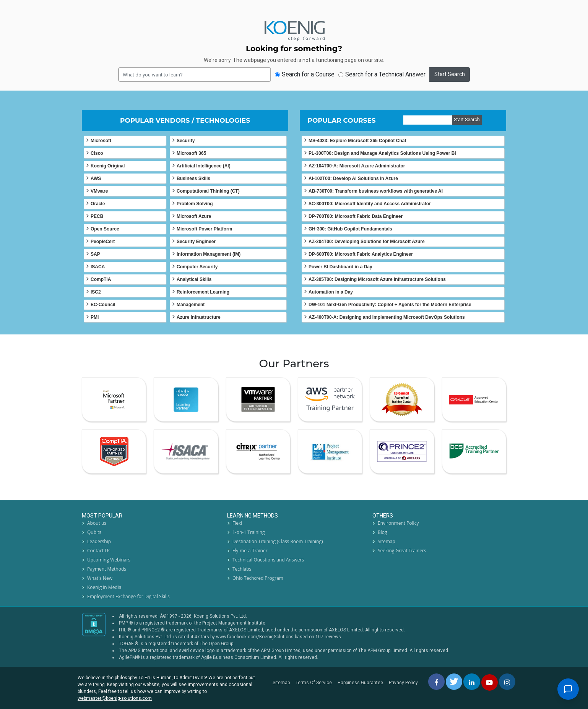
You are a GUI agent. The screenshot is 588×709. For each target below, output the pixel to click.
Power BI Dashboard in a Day (340, 267)
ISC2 (96, 292)
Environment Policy (398, 523)
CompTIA (101, 279)
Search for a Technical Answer (382, 74)
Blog (383, 532)
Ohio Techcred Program (258, 578)
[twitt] (454, 682)
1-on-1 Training (249, 532)
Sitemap (387, 541)
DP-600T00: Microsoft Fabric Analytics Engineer (361, 254)
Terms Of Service (314, 683)
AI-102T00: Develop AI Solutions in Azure (353, 178)
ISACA (98, 267)
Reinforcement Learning (203, 292)
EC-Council (103, 305)
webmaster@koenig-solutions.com (115, 698)
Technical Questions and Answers (268, 560)
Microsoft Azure (194, 216)
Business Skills (193, 178)
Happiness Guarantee (360, 683)
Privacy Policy (403, 683)
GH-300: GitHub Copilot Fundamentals (350, 229)
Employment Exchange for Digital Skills (128, 596)
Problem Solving (195, 204)
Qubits (94, 532)
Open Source (105, 229)
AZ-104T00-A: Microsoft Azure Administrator (357, 166)
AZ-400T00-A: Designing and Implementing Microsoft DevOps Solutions (387, 317)
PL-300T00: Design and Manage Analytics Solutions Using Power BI (382, 153)
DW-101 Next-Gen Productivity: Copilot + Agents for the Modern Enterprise (390, 305)
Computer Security (197, 267)
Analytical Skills (194, 279)
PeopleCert (103, 242)
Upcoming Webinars (109, 560)
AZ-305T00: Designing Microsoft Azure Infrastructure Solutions (377, 279)
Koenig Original (108, 166)
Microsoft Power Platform (204, 229)
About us (97, 523)
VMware (99, 191)
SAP (95, 254)
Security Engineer (196, 242)
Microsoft (101, 141)
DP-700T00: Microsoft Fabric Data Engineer (356, 216)
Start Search (450, 74)
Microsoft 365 (191, 153)
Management (191, 305)
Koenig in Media (104, 587)
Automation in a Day (331, 292)
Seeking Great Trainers (402, 551)
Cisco (97, 153)
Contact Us (99, 551)
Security (186, 141)
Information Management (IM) (209, 254)
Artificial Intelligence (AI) (204, 166)
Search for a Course (305, 74)
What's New (100, 578)
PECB (97, 216)
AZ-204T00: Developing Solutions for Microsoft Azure (367, 242)
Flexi (237, 523)
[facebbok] (436, 682)
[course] (428, 120)
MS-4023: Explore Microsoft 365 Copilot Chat (357, 141)
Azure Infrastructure (199, 317)
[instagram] (507, 682)
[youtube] (490, 682)
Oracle (98, 204)
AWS (96, 178)
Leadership (99, 541)
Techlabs (242, 569)
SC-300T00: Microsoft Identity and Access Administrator (370, 204)
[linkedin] (472, 682)
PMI (95, 317)
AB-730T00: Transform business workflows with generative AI (376, 191)
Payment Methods (107, 569)
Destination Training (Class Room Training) (278, 541)
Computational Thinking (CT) (208, 191)
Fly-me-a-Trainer (250, 551)
